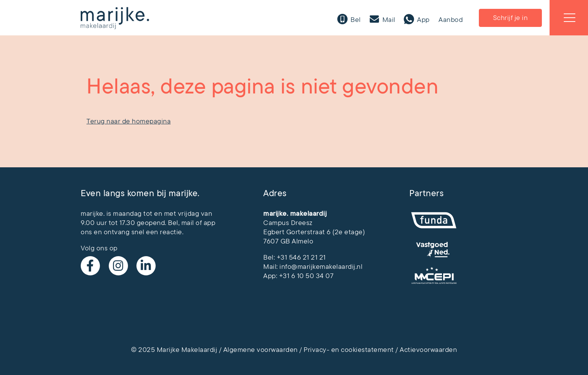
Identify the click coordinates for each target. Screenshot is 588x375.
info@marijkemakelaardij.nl (321, 267)
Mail (388, 20)
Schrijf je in (511, 18)
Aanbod (451, 20)
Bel (355, 20)
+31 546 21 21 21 (301, 257)
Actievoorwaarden (428, 350)
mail (188, 223)
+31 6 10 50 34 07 (306, 276)
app (210, 223)
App (423, 20)
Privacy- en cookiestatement (349, 350)
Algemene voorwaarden (261, 350)
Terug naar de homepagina (129, 121)
